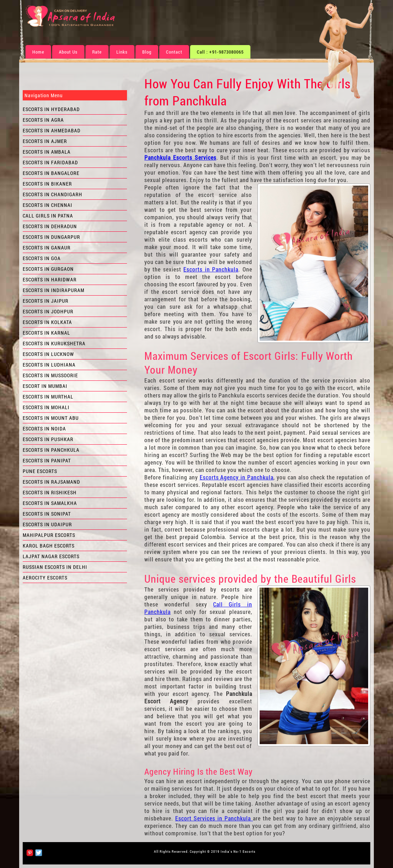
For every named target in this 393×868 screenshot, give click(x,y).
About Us (68, 52)
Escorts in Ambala (47, 152)
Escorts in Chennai (48, 205)
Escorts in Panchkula (211, 269)
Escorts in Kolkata (47, 322)
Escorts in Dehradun (50, 226)
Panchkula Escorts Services (180, 157)
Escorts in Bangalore (51, 173)
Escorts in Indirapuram (54, 290)
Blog (147, 52)
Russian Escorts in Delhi (55, 567)
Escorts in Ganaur (47, 248)
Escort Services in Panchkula (214, 818)
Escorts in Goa (42, 258)
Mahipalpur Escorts (49, 535)
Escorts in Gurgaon (48, 269)
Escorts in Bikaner (47, 184)
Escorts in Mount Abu (51, 418)
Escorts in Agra (43, 120)
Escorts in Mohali (46, 407)
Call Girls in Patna (48, 216)
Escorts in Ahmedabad (52, 130)
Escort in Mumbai (45, 386)
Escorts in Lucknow (48, 354)
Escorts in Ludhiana (49, 365)
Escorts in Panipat (47, 460)
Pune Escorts (40, 471)
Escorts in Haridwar (50, 279)
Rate (97, 52)
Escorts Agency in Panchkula (237, 477)
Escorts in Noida (44, 428)
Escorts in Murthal (48, 397)
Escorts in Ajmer (45, 141)
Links (122, 52)
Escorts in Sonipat (47, 514)
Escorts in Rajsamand (51, 482)
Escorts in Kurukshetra (54, 343)
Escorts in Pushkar (48, 439)
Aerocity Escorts (45, 578)
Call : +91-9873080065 (220, 52)
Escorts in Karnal (46, 333)
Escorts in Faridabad (50, 162)
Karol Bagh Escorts (49, 546)
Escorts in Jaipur (46, 301)
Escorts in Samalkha (50, 503)
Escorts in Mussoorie (50, 375)
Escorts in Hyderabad (51, 109)
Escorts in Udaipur (47, 524)
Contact (174, 52)
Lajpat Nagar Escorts (51, 556)
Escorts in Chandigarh (52, 194)
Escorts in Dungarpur (51, 237)
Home (38, 52)
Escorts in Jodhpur (48, 311)
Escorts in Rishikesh (50, 492)
